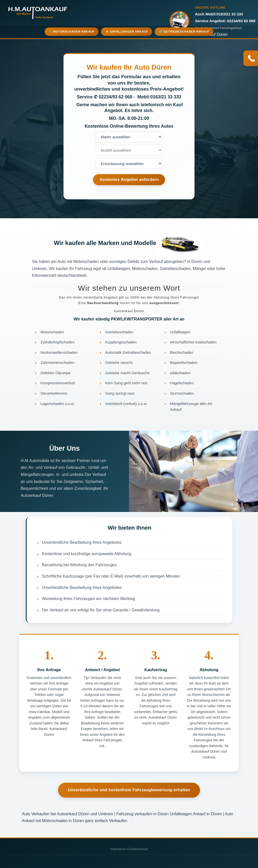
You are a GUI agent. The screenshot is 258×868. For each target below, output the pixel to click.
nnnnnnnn (129, 164)
